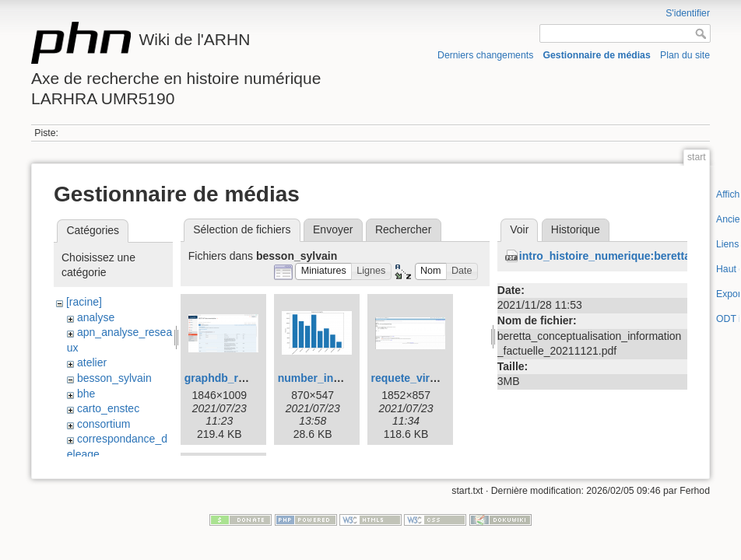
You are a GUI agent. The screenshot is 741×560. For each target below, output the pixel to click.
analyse (96, 317)
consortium (104, 424)
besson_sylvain (114, 378)
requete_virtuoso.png (427, 378)
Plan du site (685, 55)
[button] (323, 272)
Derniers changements (485, 55)
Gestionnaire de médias (597, 55)
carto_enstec (108, 408)
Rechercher (403, 229)
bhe (86, 394)
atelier (92, 362)
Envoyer (333, 229)
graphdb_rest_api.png (242, 378)
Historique (576, 229)
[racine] (84, 302)
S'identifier (688, 13)
